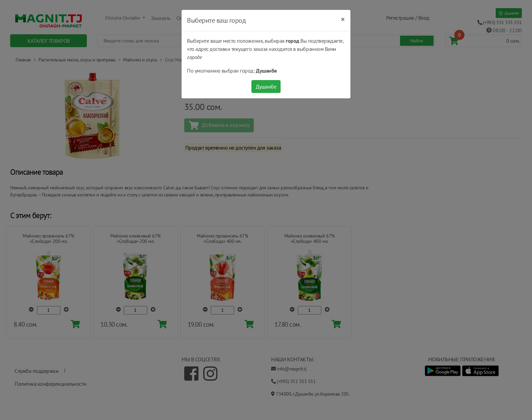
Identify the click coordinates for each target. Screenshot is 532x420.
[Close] (343, 19)
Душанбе (266, 87)
